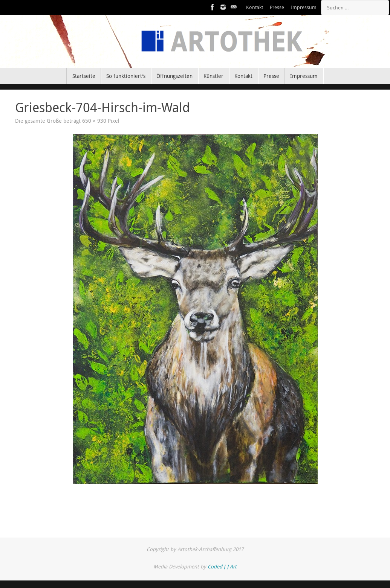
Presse (277, 7)
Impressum (304, 7)
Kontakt (255, 7)
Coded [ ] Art (222, 567)
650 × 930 (94, 121)
